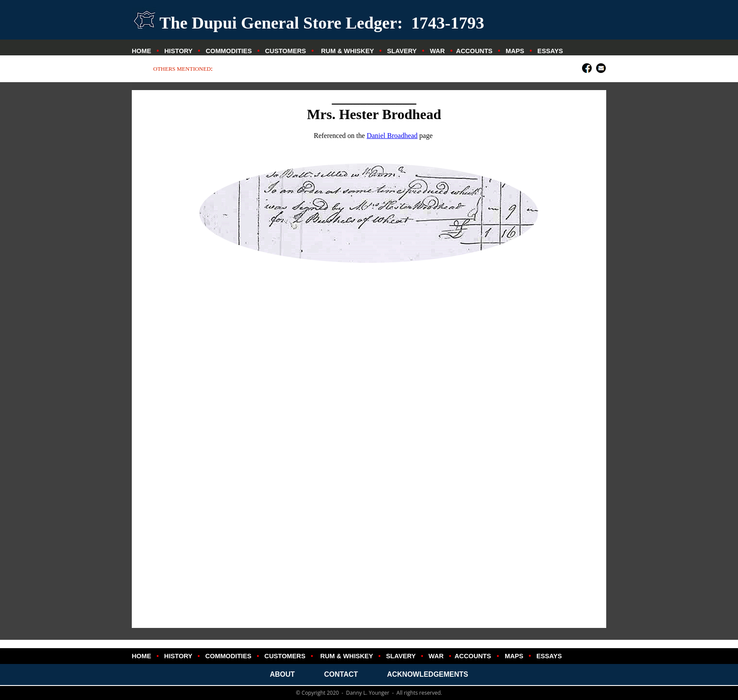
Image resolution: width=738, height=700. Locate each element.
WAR (437, 51)
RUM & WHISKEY (347, 51)
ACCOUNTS (474, 51)
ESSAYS (550, 51)
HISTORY (178, 51)
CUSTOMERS (285, 51)
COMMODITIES (229, 51)
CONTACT (341, 674)
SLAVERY (402, 51)
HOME (141, 51)
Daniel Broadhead (392, 136)
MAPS (515, 51)
